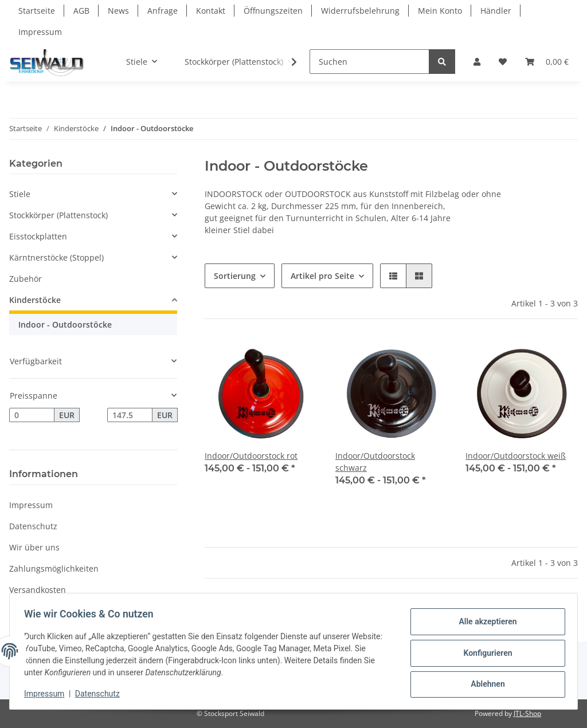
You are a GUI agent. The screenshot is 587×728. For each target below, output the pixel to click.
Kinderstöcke (35, 300)
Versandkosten (38, 590)
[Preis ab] (32, 415)
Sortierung (235, 276)
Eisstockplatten (38, 236)
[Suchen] (369, 62)
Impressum (40, 32)
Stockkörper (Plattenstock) (58, 215)
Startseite (37, 11)
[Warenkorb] (547, 62)
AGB (81, 11)
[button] (477, 62)
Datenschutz (33, 526)
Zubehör (26, 279)
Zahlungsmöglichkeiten (54, 568)
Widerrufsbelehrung (360, 11)
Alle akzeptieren (484, 623)
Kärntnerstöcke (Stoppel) (56, 257)
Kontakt (211, 11)
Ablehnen (484, 683)
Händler (496, 11)
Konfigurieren (484, 653)
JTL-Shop (527, 713)
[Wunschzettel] (503, 62)
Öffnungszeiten (273, 11)
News (118, 11)
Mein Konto (440, 11)
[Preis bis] (130, 415)
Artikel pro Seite (322, 276)
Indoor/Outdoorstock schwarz (375, 462)
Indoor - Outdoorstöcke (65, 324)
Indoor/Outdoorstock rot (251, 456)
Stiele (20, 194)
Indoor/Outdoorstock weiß (516, 456)
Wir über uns (34, 547)
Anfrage (163, 11)
